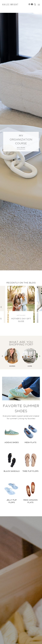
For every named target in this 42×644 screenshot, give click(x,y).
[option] (21, 142)
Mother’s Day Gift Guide (21, 320)
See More (21, 148)
